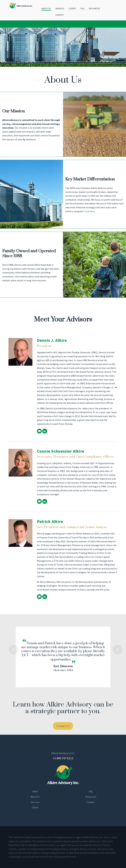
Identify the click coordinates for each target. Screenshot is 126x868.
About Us (46, 8)
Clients (72, 8)
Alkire (35, 791)
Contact (60, 15)
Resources (95, 8)
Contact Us (63, 726)
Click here (89, 211)
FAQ (82, 8)
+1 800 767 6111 (63, 758)
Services (60, 8)
